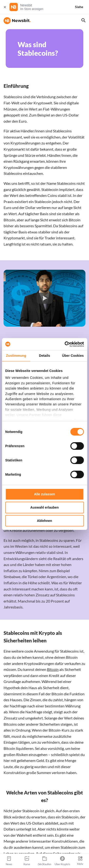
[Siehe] (82, 7)
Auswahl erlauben (45, 507)
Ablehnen (45, 521)
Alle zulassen (44, 494)
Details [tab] (44, 356)
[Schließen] (5, 7)
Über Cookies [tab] (73, 356)
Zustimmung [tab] (16, 356)
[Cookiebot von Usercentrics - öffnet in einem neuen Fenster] (64, 344)
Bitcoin (53, 669)
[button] (44, 298)
